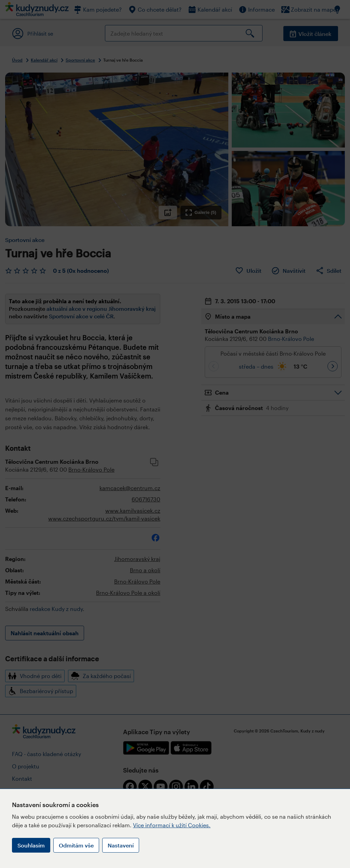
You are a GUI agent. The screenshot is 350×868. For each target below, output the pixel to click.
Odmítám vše (76, 845)
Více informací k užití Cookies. (172, 825)
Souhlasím (31, 845)
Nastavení (121, 845)
